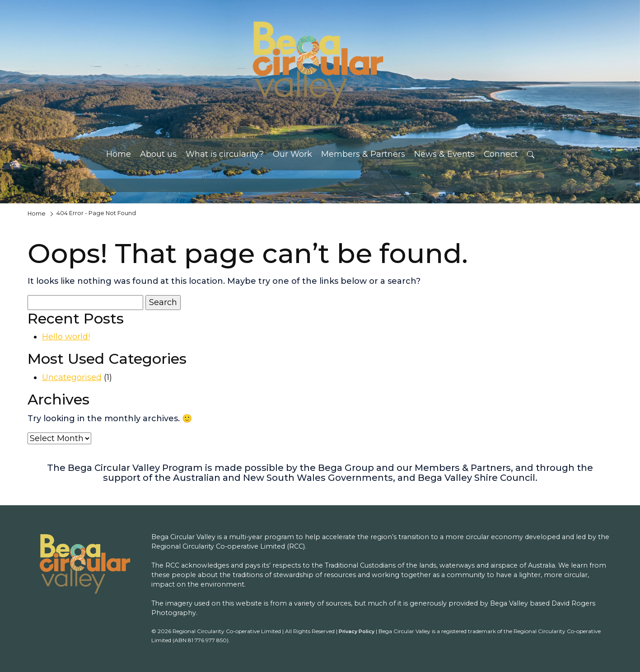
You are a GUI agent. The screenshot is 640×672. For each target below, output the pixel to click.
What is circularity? (225, 154)
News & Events (444, 154)
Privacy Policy (357, 632)
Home (119, 154)
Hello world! (66, 337)
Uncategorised (72, 377)
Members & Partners (363, 154)
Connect (501, 154)
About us (158, 154)
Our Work (292, 154)
